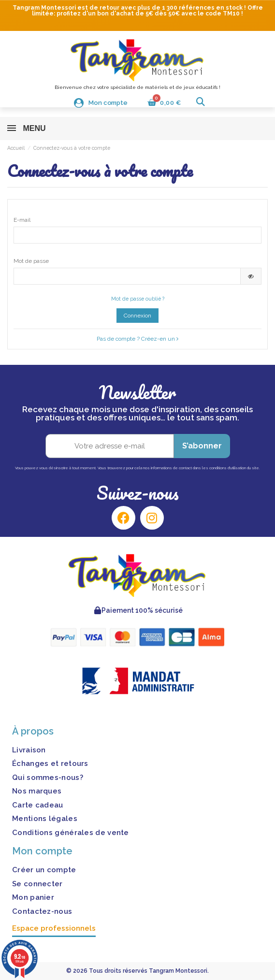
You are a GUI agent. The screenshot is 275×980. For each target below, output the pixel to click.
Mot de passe (31, 261)
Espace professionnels (54, 928)
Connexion (137, 316)
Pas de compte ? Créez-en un (137, 339)
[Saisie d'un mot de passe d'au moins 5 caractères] (127, 276)
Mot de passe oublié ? (138, 299)
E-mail (22, 220)
